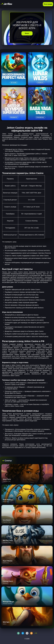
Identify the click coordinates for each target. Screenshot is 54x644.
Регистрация (48, 4)
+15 (36, 633)
